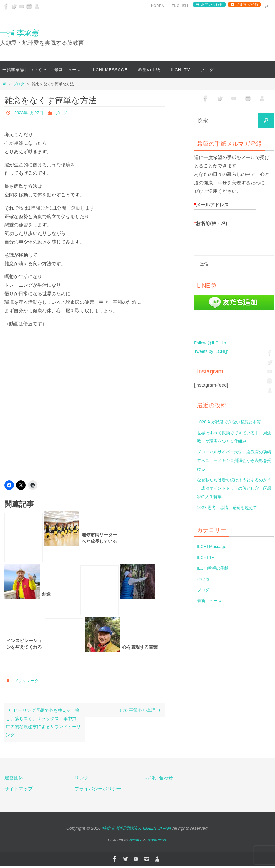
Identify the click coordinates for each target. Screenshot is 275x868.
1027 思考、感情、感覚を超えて (231, 507)
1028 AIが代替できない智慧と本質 (233, 422)
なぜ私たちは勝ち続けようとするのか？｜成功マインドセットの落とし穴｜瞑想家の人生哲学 (235, 488)
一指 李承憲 (19, 33)
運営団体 (14, 780)
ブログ (19, 84)
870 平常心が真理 (140, 711)
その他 (204, 579)
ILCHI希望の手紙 (215, 568)
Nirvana (136, 842)
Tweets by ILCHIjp (213, 351)
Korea (158, 6)
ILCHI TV (207, 557)
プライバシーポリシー (98, 791)
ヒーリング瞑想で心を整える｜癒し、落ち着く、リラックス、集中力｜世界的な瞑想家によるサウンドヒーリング (44, 723)
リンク (82, 780)
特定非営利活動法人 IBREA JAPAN (136, 830)
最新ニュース (211, 601)
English (180, 6)
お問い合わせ (212, 4)
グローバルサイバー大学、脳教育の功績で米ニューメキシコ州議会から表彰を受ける (235, 460)
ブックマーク (28, 681)
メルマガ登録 (247, 4)
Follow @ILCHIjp (212, 343)
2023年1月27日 (30, 113)
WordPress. (157, 842)
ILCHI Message (213, 546)
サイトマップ (19, 791)
